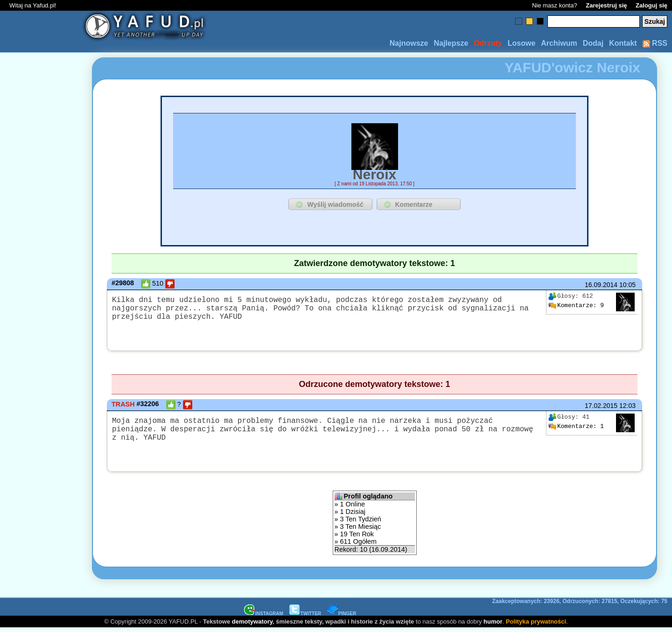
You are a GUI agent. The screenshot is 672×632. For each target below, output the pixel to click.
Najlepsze (451, 43)
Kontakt (623, 43)
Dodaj (593, 43)
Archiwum (559, 43)
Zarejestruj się (606, 5)
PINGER (342, 617)
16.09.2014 (601, 285)
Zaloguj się (651, 5)
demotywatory (252, 625)
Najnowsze (409, 43)
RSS (655, 43)
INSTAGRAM (264, 617)
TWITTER (305, 617)
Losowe (522, 43)
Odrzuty (488, 43)
